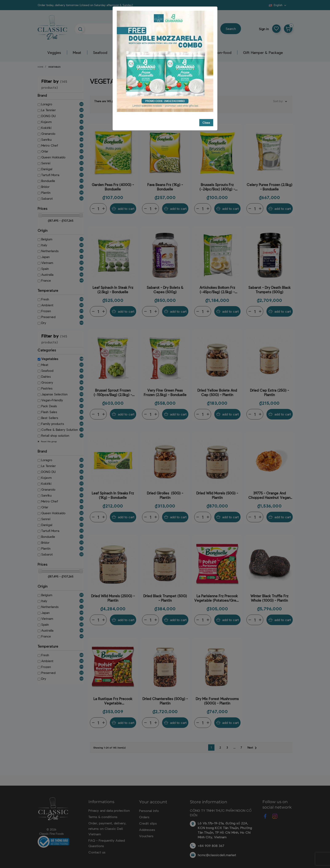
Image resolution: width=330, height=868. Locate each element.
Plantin (46, 193)
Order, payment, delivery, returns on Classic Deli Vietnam (107, 825)
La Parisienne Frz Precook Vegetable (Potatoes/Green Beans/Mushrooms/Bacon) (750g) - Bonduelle (217, 595)
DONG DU (48, 116)
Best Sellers (50, 418)
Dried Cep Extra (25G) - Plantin (269, 389)
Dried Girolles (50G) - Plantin (165, 492)
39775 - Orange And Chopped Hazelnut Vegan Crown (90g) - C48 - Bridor (269, 492)
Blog (266, 7)
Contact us (97, 849)
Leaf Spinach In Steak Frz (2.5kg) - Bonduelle (113, 286)
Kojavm (47, 122)
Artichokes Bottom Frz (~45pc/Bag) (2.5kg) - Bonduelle (217, 286)
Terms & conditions (103, 813)
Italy (44, 245)
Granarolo (48, 134)
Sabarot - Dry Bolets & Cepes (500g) (165, 286)
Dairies (46, 376)
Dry (44, 323)
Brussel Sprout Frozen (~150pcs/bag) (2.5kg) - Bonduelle (113, 389)
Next (253, 745)
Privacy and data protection (109, 807)
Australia (47, 275)
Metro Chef (50, 145)
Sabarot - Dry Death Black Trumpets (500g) (269, 286)
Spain (45, 269)
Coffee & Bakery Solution (60, 430)
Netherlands (50, 251)
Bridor (45, 187)
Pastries (47, 388)
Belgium (47, 239)
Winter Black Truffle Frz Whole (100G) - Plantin (269, 595)
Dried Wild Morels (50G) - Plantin (217, 492)
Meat (77, 52)
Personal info (149, 807)
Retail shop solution (55, 435)
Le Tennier (49, 110)
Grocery (146, 52)
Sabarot (47, 198)
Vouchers (146, 833)
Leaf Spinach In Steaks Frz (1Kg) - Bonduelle (113, 492)
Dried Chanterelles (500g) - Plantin (165, 697)
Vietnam (47, 263)
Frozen (46, 311)
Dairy (123, 52)
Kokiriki (46, 128)
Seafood (100, 52)
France (46, 280)
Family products (53, 424)
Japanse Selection (54, 394)
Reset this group (49, 441)
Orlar (45, 151)
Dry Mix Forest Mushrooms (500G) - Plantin (217, 697)
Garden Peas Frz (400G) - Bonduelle (113, 183)
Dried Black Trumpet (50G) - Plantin (165, 595)
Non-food (223, 52)
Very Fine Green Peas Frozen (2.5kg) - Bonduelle (165, 389)
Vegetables (50, 359)
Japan (45, 257)
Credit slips (148, 820)
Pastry (198, 52)
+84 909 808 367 (211, 842)
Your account (153, 798)
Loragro (47, 104)
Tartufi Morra (50, 175)
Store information (209, 798)
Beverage (173, 52)
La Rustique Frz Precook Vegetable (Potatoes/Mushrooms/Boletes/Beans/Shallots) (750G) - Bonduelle (113, 698)
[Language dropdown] (278, 5)
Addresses (147, 826)
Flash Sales (49, 412)
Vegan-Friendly (52, 400)
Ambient (47, 305)
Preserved (48, 317)
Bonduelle (48, 181)
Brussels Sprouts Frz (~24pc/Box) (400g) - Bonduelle (217, 184)
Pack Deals (49, 406)
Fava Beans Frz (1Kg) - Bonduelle (165, 183)
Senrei (46, 163)
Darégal (47, 169)
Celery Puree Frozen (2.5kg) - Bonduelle (269, 183)
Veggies (54, 52)
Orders (144, 814)
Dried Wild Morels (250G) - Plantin (113, 595)
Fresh (45, 299)
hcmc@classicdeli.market (217, 851)
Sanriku (46, 139)
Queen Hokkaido (53, 157)
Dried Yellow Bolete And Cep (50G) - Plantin (217, 389)
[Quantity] (98, 205)
